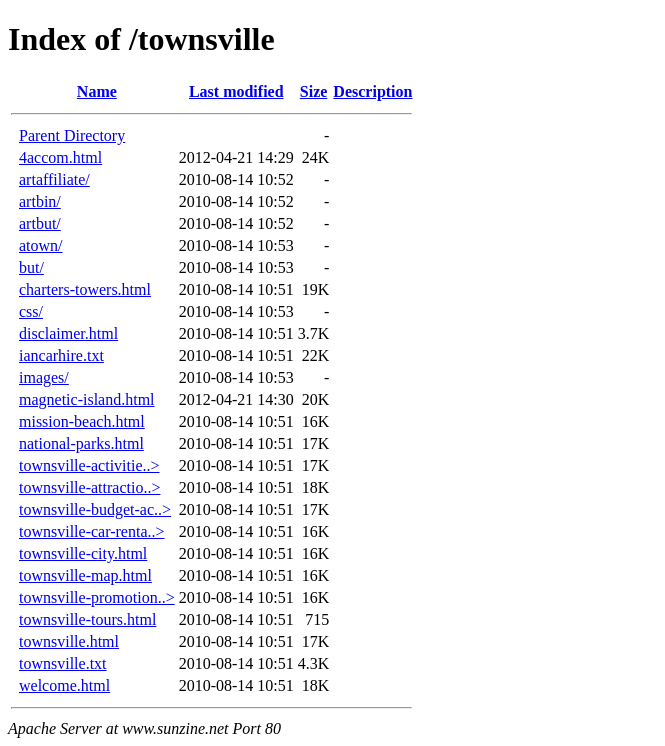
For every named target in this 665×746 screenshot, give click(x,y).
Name (97, 91)
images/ (44, 377)
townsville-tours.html (87, 619)
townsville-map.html (85, 575)
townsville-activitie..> (89, 465)
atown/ (41, 245)
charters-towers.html (85, 289)
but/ (31, 267)
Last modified (236, 91)
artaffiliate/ (54, 179)
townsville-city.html (83, 553)
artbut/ (40, 223)
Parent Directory (72, 135)
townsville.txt (63, 663)
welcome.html (64, 685)
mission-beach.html (82, 421)
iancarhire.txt (61, 355)
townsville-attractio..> (89, 487)
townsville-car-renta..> (92, 531)
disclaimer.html (68, 333)
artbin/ (40, 201)
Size (314, 91)
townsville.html (69, 641)
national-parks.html (81, 443)
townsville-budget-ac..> (95, 509)
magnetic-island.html (87, 399)
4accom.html (60, 157)
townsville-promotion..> (97, 597)
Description (372, 91)
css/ (31, 311)
